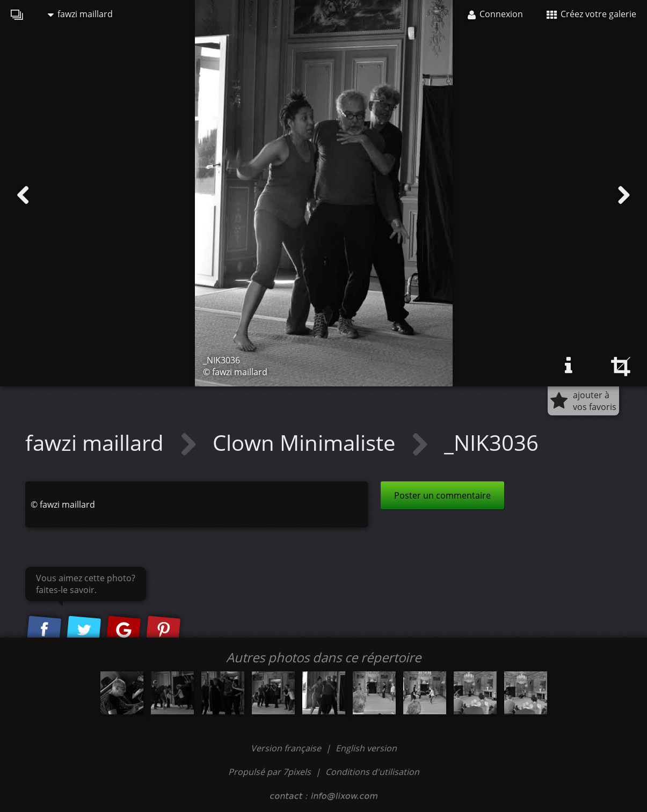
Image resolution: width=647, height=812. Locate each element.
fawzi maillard (80, 14)
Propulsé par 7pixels (270, 772)
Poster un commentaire (442, 495)
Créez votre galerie (591, 14)
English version (366, 748)
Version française (287, 748)
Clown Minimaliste (307, 442)
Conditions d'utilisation (372, 772)
